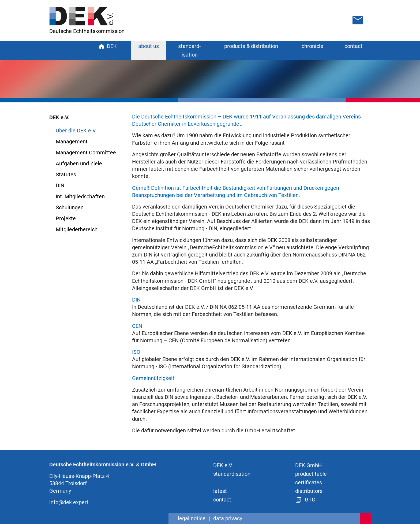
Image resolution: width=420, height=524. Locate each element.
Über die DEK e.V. (76, 131)
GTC (305, 500)
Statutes (66, 174)
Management (72, 142)
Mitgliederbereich (77, 229)
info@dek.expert (69, 502)
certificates (309, 482)
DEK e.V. (223, 465)
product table (311, 474)
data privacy (228, 518)
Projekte (66, 218)
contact (353, 46)
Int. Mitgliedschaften (80, 196)
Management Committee (86, 153)
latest (220, 491)
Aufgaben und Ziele (79, 163)
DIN (60, 185)
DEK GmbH (308, 465)
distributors (309, 491)
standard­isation (232, 474)
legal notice (192, 518)
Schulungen (70, 207)
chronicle (312, 46)
